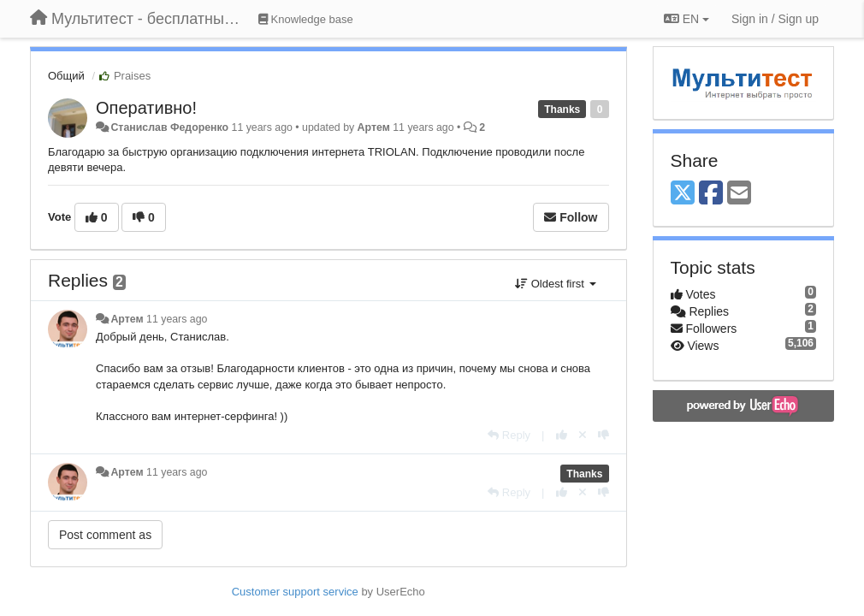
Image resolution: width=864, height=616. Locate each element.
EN (686, 19)
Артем (374, 127)
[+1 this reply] (562, 435)
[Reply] (509, 435)
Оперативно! (146, 108)
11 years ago (177, 319)
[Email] (739, 194)
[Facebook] (711, 194)
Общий (66, 76)
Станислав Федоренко (169, 127)
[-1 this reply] (604, 435)
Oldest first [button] (555, 284)
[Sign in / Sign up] (775, 19)
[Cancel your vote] (583, 435)
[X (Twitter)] (683, 194)
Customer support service (295, 592)
